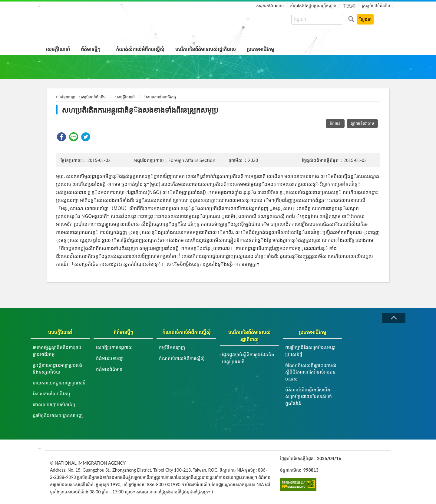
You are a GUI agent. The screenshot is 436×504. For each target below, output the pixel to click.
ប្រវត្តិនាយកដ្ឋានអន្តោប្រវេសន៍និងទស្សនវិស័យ (58, 369)
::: (40, 5)
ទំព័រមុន (335, 123)
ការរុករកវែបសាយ (270, 6)
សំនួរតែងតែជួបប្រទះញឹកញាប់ (313, 6)
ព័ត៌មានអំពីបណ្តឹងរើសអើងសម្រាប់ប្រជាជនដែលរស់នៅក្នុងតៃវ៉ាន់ (309, 396)
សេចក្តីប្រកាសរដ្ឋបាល (114, 347)
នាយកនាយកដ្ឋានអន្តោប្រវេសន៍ (59, 383)
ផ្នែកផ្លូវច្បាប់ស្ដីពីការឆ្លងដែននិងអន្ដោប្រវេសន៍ (248, 358)
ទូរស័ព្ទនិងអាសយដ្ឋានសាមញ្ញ (58, 415)
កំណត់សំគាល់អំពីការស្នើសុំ (140, 49)
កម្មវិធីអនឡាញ (172, 347)
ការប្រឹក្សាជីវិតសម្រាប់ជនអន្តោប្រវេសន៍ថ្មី (310, 351)
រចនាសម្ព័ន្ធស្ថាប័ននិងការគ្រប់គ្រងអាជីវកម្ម (57, 351)
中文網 (349, 6)
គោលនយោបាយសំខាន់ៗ (54, 404)
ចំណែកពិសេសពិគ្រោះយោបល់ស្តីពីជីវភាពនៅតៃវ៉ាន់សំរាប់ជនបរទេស (311, 372)
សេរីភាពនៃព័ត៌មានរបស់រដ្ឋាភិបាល (206, 49)
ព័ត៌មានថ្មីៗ (91, 49)
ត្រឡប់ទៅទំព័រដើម (376, 6)
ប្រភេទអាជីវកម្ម (260, 49)
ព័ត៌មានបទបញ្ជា (110, 358)
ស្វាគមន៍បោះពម (362, 123)
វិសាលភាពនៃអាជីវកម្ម (160, 97)
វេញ (394, 318)
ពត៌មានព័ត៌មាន (109, 369)
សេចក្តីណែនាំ (58, 49)
